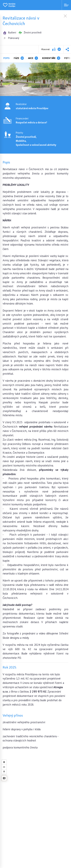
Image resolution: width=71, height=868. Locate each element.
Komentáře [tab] (51, 58)
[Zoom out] (4, 767)
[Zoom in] (4, 762)
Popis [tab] (6, 58)
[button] (67, 49)
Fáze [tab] (19, 58)
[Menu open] (66, 5)
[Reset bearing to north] (4, 772)
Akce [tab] (33, 58)
